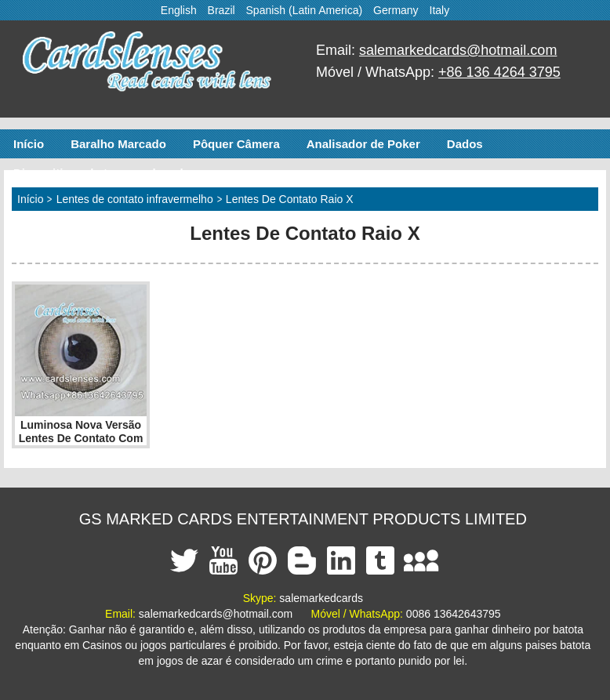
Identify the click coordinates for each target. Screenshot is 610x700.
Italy (440, 10)
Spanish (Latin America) (305, 10)
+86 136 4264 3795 (499, 72)
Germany (396, 10)
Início (29, 144)
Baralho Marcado (118, 144)
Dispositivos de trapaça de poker (105, 173)
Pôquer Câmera (236, 144)
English (179, 10)
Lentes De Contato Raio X (290, 199)
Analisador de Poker (363, 144)
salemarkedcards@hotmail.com (458, 50)
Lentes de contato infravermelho (135, 199)
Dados (465, 144)
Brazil (221, 10)
